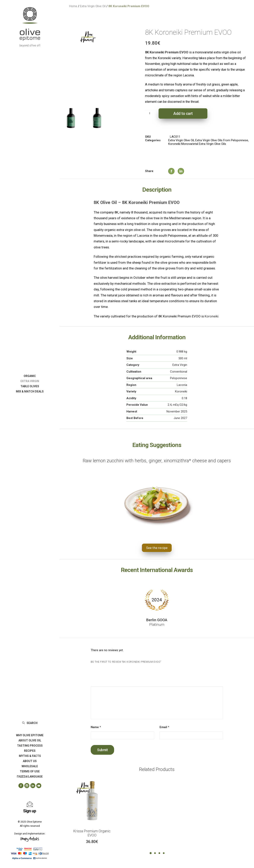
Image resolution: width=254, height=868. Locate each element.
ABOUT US (30, 761)
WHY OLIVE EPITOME (30, 735)
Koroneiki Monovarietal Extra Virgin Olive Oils (197, 144)
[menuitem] (30, 376)
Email (164, 727)
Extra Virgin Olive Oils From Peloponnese (222, 140)
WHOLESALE (30, 766)
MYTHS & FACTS (30, 756)
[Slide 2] (97, 118)
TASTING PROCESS (30, 746)
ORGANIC (30, 376)
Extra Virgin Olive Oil (93, 6)
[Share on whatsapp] (188, 171)
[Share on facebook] (167, 167)
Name (96, 727)
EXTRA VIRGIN (30, 381)
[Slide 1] (71, 118)
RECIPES (30, 751)
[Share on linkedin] (177, 167)
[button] (19, 786)
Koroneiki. (212, 316)
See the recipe (157, 548)
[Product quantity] (150, 113)
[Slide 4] (164, 853)
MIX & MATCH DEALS (30, 391)
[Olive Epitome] (30, 27)
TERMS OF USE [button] (30, 771)
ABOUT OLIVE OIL (30, 740)
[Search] (30, 723)
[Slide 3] (159, 853)
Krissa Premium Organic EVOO (92, 833)
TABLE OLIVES (30, 386)
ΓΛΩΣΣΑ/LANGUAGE (30, 777)
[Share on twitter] (173, 171)
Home (73, 6)
